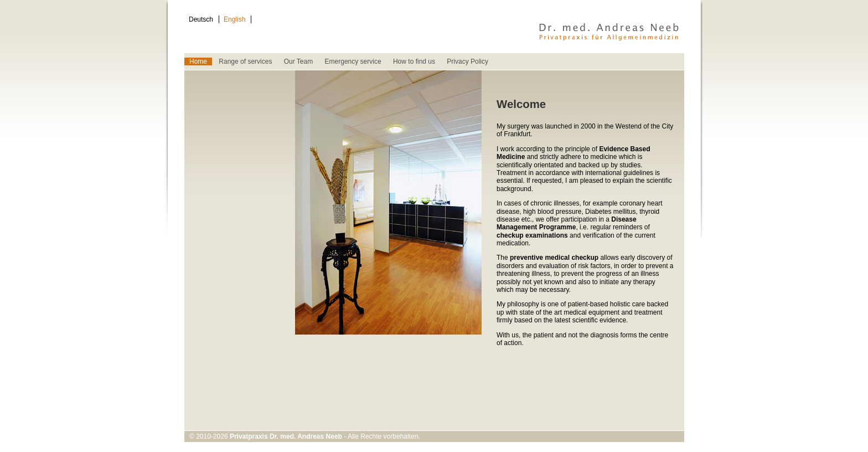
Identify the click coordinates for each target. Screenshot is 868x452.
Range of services (245, 61)
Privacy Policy (467, 61)
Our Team (298, 61)
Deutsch (201, 19)
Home (198, 61)
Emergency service (353, 61)
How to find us (414, 61)
